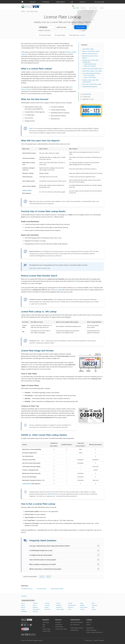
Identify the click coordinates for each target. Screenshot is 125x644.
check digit (58, 290)
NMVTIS (32, 128)
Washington (24, 611)
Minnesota (94, 605)
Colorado (47, 603)
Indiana (23, 605)
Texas (70, 609)
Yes (42, 577)
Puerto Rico (48, 609)
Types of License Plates (90, 77)
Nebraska (35, 607)
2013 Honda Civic (75, 625)
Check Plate (80, 27)
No (49, 577)
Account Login (99, 2)
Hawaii (82, 603)
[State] (64, 27)
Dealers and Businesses (90, 64)
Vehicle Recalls (59, 627)
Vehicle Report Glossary (77, 628)
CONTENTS (84, 45)
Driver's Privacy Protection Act (95, 632)
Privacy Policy (88, 640)
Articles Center (46, 631)
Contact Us (83, 2)
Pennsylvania (36, 609)
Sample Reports (61, 2)
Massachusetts (72, 605)
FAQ (44, 627)
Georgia (70, 603)
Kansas (35, 605)
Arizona (23, 603)
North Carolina (84, 607)
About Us (89, 622)
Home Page (46, 622)
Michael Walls (87, 94)
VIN (76, 281)
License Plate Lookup (88, 49)
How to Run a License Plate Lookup (92, 84)
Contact (89, 625)
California (35, 603)
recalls (48, 56)
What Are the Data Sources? (90, 54)
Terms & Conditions (99, 640)
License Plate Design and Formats (91, 73)
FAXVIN (23, 11)
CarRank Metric (27, 484)
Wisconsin (35, 611)
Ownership (24, 596)
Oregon (23, 609)
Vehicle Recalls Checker (57, 589)
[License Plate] (46, 27)
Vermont (82, 609)
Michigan (82, 605)
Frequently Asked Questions (90, 87)
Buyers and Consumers (90, 66)
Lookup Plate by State (28, 600)
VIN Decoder (46, 2)
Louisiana (47, 605)
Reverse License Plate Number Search (92, 69)
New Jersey (59, 607)
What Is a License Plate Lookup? (91, 51)
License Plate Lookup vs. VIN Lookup (92, 71)
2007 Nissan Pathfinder (77, 622)
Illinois (93, 603)
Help (72, 2)
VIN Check (33, 2)
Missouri (23, 607)
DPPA (52, 494)
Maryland (59, 605)
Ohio (93, 607)
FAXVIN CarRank (27, 190)
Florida (58, 603)
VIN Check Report (42, 589)
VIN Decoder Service (27, 589)
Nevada (47, 607)
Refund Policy (90, 628)
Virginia (94, 609)
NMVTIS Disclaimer (92, 630)
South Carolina (60, 609)
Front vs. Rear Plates (89, 75)
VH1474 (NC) (47, 30)
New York (71, 607)
